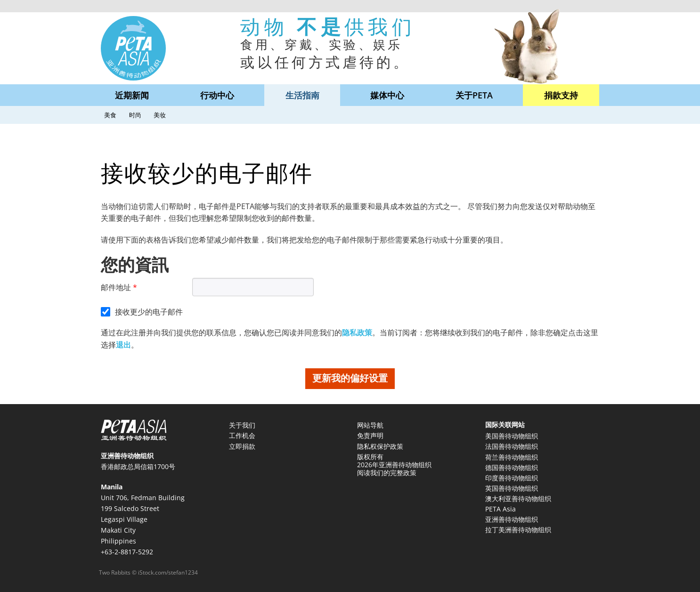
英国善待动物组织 (512, 488)
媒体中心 (387, 95)
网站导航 (370, 425)
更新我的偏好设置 (350, 378)
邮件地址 (116, 287)
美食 (110, 115)
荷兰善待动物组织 (512, 457)
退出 (123, 345)
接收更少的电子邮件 (149, 312)
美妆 (160, 115)
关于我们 (242, 425)
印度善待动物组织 (512, 478)
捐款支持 (561, 95)
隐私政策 (357, 332)
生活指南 (302, 95)
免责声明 (370, 435)
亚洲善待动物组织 (512, 519)
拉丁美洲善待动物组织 (518, 530)
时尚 (135, 115)
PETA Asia (501, 509)
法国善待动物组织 (512, 446)
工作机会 (242, 435)
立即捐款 (242, 446)
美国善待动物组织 (512, 436)
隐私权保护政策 (380, 446)
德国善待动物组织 (512, 467)
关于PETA (474, 95)
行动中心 (217, 95)
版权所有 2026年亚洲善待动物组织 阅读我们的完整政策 (394, 465)
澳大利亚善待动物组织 (518, 499)
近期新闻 (132, 95)
